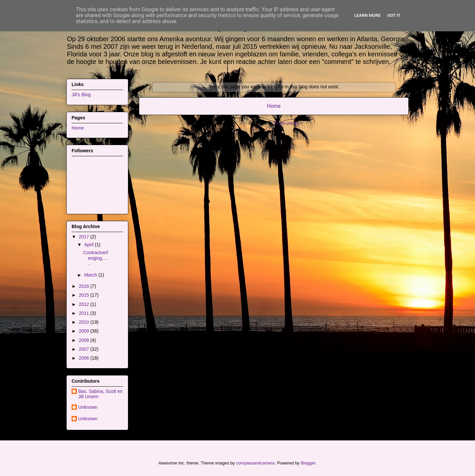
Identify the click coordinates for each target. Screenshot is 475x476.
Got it (394, 15)
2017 (85, 237)
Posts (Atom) (287, 123)
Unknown (88, 407)
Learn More (367, 15)
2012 (85, 304)
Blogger (308, 463)
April (89, 245)
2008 (85, 340)
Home (274, 106)
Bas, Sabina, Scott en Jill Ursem (100, 394)
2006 (85, 358)
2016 (85, 286)
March (91, 275)
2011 (85, 313)
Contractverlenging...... (95, 258)
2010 (85, 322)
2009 (85, 331)
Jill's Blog (81, 95)
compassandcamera (255, 463)
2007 (85, 349)
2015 (85, 295)
